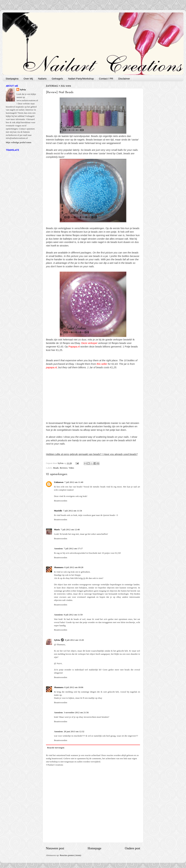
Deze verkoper (89, 343)
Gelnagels (57, 79)
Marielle (58, 511)
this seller (102, 364)
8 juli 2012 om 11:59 (73, 615)
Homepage (94, 848)
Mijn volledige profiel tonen (19, 142)
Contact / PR (106, 79)
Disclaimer (124, 79)
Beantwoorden (61, 501)
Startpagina (12, 79)
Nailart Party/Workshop (81, 79)
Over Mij (28, 79)
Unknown (59, 482)
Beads (56, 468)
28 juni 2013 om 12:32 (74, 731)
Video (71, 468)
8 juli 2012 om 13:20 (74, 640)
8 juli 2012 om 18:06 (74, 687)
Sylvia (57, 640)
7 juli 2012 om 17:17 (73, 548)
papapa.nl (51, 367)
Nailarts (42, 79)
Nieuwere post (55, 848)
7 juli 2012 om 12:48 (70, 529)
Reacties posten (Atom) (70, 855)
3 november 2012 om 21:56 (76, 712)
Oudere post (132, 848)
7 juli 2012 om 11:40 (74, 482)
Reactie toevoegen (56, 748)
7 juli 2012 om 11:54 (73, 511)
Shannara (59, 567)
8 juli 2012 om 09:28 (74, 567)
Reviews (64, 468)
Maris (57, 529)
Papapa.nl (74, 347)
